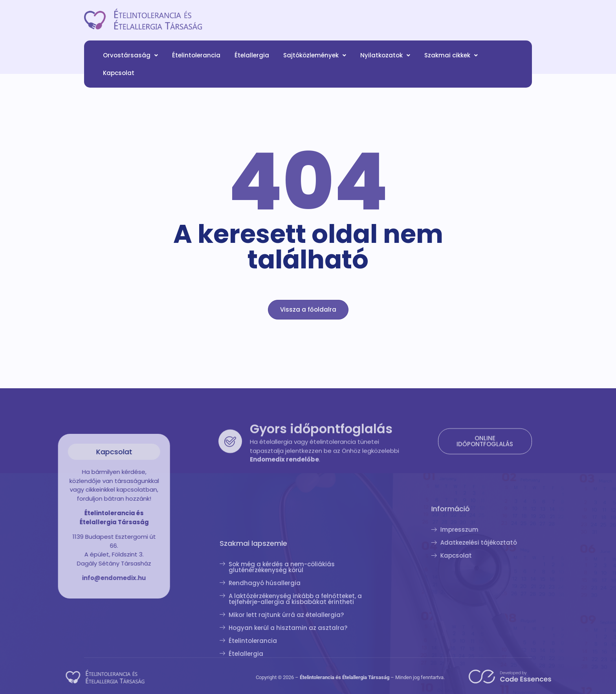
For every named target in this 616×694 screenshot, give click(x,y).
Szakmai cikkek (451, 60)
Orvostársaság (130, 60)
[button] (130, 60)
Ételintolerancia (196, 60)
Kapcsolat (119, 78)
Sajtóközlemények (315, 60)
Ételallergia (252, 60)
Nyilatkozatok (385, 60)
